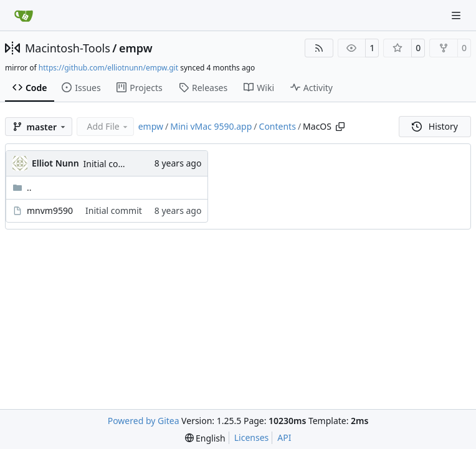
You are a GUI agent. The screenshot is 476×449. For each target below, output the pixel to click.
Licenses (252, 437)
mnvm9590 (50, 210)
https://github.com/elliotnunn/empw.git (108, 68)
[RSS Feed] (319, 48)
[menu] (205, 438)
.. (22, 187)
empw (136, 48)
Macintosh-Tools (68, 48)
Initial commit (112, 164)
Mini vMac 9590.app (211, 126)
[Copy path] (340, 127)
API (284, 437)
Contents (278, 126)
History (435, 126)
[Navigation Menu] (457, 15)
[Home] (24, 16)
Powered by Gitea (144, 421)
